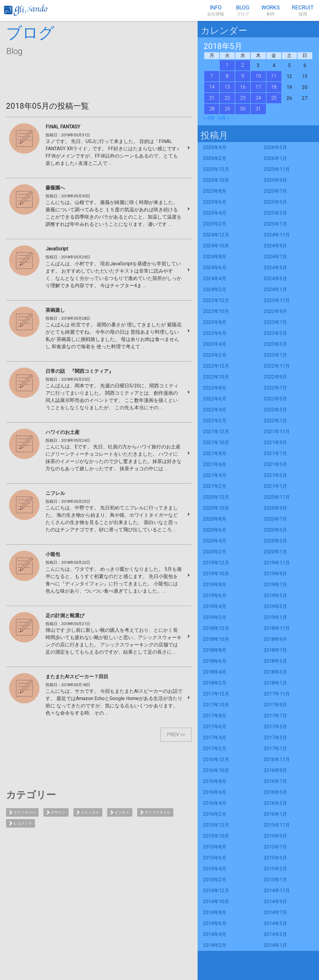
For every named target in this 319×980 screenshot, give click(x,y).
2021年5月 (275, 464)
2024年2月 (215, 289)
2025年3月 (275, 213)
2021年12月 (216, 432)
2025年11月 (277, 169)
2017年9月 (275, 705)
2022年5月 (275, 399)
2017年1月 (275, 749)
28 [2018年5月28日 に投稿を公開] (212, 109)
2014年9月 (275, 902)
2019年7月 (275, 585)
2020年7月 (275, 519)
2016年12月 (216, 759)
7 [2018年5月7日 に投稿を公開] (212, 76)
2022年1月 (275, 421)
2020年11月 (277, 497)
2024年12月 (216, 235)
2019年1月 (275, 617)
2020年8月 (215, 519)
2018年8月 (215, 650)
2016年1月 (275, 814)
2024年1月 (275, 289)
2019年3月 (275, 606)
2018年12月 (216, 628)
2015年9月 (275, 836)
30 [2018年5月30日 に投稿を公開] (243, 109)
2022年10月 (216, 377)
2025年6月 (215, 202)
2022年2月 (215, 421)
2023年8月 (215, 322)
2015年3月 (275, 869)
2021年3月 (275, 475)
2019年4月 (215, 606)
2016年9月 (275, 770)
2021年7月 (275, 453)
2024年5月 (275, 268)
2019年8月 (215, 585)
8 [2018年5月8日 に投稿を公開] (227, 76)
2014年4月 (215, 934)
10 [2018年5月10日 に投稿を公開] (258, 76)
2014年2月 (215, 945)
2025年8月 (215, 191)
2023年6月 (215, 333)
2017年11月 (277, 694)
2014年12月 (216, 891)
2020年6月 (215, 530)
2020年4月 (215, 541)
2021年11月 (277, 432)
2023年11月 (277, 300)
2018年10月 (216, 639)
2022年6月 (215, 399)
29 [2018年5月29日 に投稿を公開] (227, 109)
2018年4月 (215, 672)
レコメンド (23, 823)
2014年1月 (275, 945)
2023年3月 (275, 344)
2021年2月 (215, 486)
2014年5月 (275, 923)
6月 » (224, 118)
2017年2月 (215, 749)
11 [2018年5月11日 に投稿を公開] (274, 76)
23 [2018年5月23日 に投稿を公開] (243, 98)
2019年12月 (216, 563)
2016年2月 (215, 814)
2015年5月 (275, 858)
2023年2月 (215, 355)
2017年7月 (275, 716)
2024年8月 (215, 257)
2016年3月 (275, 803)
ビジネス (122, 812)
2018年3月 (275, 672)
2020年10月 (216, 508)
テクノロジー (25, 812)
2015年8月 (215, 847)
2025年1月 (275, 224)
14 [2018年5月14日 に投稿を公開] (212, 87)
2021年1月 (275, 486)
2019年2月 (215, 617)
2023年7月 (275, 322)
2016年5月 (275, 792)
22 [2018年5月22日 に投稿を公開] (227, 98)
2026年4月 (215, 147)
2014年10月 (216, 902)
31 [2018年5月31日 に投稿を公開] (258, 109)
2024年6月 (215, 268)
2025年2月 (215, 224)
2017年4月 (215, 738)
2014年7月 (275, 912)
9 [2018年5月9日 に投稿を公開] (243, 76)
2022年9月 (275, 377)
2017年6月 (215, 727)
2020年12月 (216, 497)
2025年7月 (275, 191)
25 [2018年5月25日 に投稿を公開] (274, 98)
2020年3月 (275, 541)
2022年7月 (275, 388)
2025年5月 (275, 202)
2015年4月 (215, 869)
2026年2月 (215, 158)
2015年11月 (277, 825)
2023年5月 (275, 333)
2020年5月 (275, 530)
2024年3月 (275, 279)
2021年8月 (215, 453)
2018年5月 (275, 661)
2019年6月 (215, 595)
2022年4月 (215, 410)
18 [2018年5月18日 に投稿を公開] (274, 87)
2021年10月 (216, 442)
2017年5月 (275, 727)
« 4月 (209, 118)
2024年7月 (275, 257)
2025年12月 (216, 169)
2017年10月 (216, 705)
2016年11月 (277, 759)
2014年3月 (275, 934)
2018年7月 (275, 650)
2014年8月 (215, 912)
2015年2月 (215, 880)
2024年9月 (275, 246)
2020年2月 (215, 552)
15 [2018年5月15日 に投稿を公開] (227, 87)
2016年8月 (215, 781)
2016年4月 (215, 803)
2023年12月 (216, 300)
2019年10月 (216, 574)
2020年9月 (275, 508)
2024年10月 (216, 246)
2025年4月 (215, 213)
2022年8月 (215, 388)
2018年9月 (275, 639)
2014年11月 (277, 891)
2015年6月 (215, 858)
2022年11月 (277, 366)
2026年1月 (275, 158)
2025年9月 (275, 180)
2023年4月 (215, 344)
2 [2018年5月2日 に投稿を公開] (243, 65)
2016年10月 (216, 770)
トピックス (90, 812)
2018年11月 (277, 628)
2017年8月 (215, 716)
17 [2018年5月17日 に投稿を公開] (258, 87)
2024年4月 (215, 279)
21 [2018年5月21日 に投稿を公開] (212, 98)
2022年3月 (275, 410)
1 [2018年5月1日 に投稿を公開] (227, 65)
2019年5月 (275, 595)
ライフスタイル (158, 812)
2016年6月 (215, 792)
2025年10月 (216, 180)
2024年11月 (277, 235)
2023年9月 (275, 311)
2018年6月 (215, 661)
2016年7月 (275, 781)
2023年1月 (275, 355)
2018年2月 (215, 683)
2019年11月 (277, 563)
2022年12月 (216, 366)
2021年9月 (275, 442)
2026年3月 (275, 147)
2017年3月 (275, 738)
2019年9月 (275, 574)
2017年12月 (216, 694)
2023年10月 (216, 311)
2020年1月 (275, 552)
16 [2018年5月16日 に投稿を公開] (243, 87)
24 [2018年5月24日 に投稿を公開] (258, 98)
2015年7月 (275, 847)
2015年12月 (216, 825)
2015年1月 (275, 880)
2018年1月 (275, 683)
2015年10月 (216, 836)
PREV (173, 735)
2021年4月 (215, 475)
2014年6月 (215, 923)
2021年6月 (215, 464)
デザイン (58, 812)
